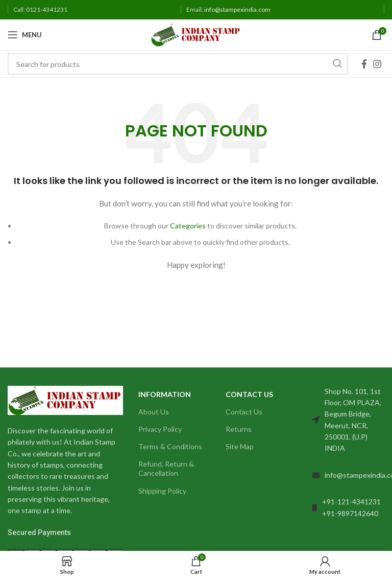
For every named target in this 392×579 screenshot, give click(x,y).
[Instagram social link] (377, 64)
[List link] (348, 475)
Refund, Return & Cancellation (166, 468)
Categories (188, 226)
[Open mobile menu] (25, 35)
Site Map (240, 446)
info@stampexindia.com (237, 9)
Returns (239, 429)
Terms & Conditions (170, 446)
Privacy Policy (160, 429)
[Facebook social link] (364, 64)
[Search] (178, 64)
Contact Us (244, 412)
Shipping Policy (162, 491)
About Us (154, 412)
